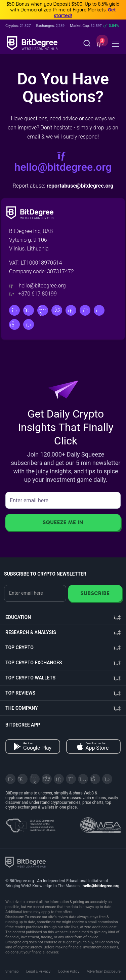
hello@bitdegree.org (63, 162)
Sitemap (12, 971)
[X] (14, 310)
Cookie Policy (69, 971)
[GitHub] (29, 324)
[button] (99, 44)
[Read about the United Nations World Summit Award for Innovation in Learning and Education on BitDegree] (100, 823)
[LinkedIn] (71, 310)
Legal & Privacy (38, 971)
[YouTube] (43, 310)
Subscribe (95, 593)
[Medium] (85, 310)
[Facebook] (57, 310)
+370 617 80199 (37, 294)
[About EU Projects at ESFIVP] (31, 823)
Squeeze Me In (63, 522)
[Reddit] (14, 324)
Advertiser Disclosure (104, 971)
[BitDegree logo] (26, 862)
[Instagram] (99, 310)
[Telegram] (29, 310)
